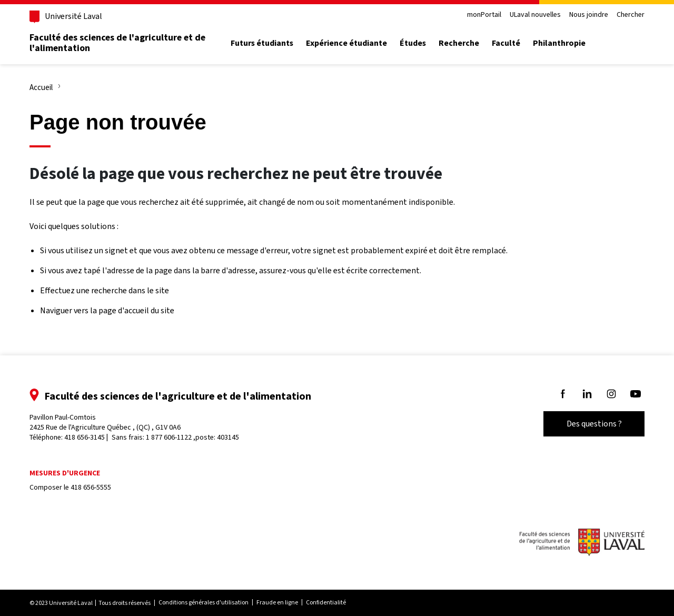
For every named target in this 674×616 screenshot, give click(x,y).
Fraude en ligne (277, 602)
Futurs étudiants (262, 43)
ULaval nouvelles (535, 15)
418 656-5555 (91, 487)
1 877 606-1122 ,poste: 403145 (192, 437)
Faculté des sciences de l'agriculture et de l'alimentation (117, 43)
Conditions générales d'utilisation (204, 602)
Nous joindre (589, 15)
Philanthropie (559, 43)
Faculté (506, 43)
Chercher (631, 15)
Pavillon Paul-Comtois (105, 422)
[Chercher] (632, 43)
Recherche (459, 43)
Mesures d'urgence (65, 473)
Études (413, 43)
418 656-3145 (85, 437)
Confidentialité (326, 602)
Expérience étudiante (346, 43)
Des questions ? (594, 424)
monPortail (484, 15)
